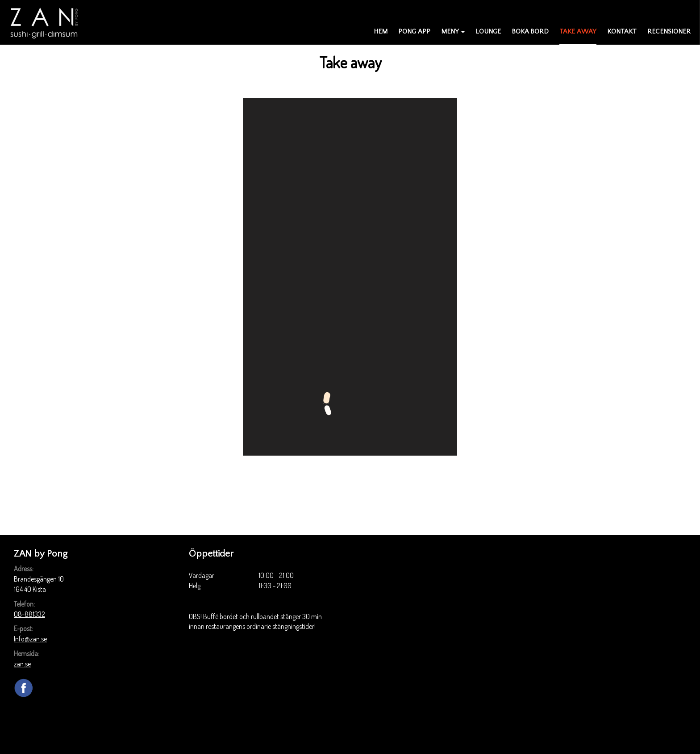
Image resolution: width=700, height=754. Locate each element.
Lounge (488, 31)
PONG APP (414, 31)
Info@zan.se (30, 639)
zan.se (22, 664)
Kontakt (622, 31)
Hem (381, 31)
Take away (578, 31)
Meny (453, 31)
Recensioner (669, 31)
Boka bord (530, 31)
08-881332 (29, 614)
